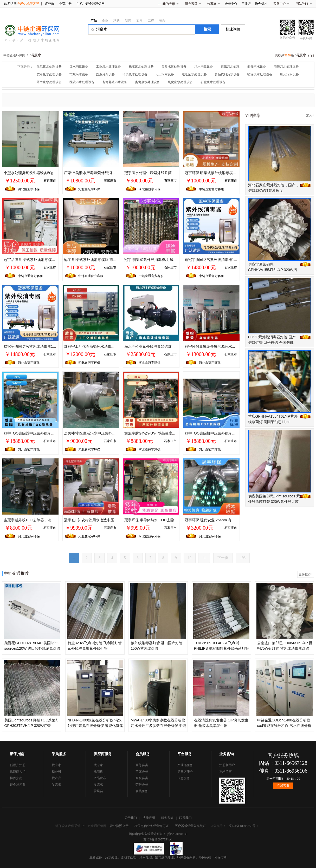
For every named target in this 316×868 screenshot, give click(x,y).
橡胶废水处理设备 (141, 67)
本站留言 (225, 772)
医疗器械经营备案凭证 (190, 826)
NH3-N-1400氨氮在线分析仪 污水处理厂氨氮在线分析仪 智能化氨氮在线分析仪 (95, 726)
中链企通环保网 (14, 55)
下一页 (223, 558)
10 (190, 558)
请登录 (49, 4)
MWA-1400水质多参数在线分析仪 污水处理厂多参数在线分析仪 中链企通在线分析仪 (159, 726)
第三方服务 (185, 772)
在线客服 (283, 786)
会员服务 (142, 791)
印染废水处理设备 (135, 74)
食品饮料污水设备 (227, 74)
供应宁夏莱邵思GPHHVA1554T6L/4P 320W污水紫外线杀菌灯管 (273, 270)
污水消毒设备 (204, 67)
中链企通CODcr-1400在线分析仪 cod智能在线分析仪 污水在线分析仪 (284, 726)
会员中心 (231, 4)
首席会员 (142, 772)
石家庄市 (50, 181)
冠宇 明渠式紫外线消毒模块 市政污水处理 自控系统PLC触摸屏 (115, 260)
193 (243, 558)
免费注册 (65, 4)
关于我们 (131, 818)
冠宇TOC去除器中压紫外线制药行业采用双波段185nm (48, 433)
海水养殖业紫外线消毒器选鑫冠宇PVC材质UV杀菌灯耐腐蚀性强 (176, 346)
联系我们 (185, 818)
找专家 (56, 765)
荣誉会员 (142, 785)
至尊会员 (142, 765)
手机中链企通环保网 (91, 4)
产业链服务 (185, 765)
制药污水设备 (289, 74)
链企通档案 (18, 785)
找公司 (56, 772)
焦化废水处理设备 (180, 82)
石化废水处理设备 (213, 82)
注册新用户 (227, 765)
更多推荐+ (306, 574)
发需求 (56, 785)
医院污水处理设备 (82, 82)
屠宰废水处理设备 (49, 82)
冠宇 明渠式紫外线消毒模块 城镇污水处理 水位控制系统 (170, 260)
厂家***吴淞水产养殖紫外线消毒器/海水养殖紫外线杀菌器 (110, 173)
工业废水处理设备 (108, 67)
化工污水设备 (165, 74)
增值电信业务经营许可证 (152, 826)
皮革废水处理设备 (49, 74)
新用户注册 (18, 765)
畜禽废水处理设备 (147, 82)
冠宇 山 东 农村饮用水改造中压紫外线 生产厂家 (102, 520)
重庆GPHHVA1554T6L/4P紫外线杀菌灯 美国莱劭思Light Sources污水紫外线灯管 (273, 422)
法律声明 (149, 818)
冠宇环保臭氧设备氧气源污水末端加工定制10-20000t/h (229, 346)
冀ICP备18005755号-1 (243, 826)
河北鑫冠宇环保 (29, 189)
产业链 (246, 4)
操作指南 (16, 778)
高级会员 (142, 778)
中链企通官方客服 (211, 189)
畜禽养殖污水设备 (115, 82)
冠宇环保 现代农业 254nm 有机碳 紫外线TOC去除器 (227, 520)
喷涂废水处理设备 (260, 74)
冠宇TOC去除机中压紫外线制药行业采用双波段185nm (229, 433)
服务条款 (167, 818)
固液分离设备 (105, 74)
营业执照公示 (119, 826)
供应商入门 (18, 772)
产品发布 (100, 778)
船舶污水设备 (257, 67)
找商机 (98, 772)
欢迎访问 (21, 4)
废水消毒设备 (79, 67)
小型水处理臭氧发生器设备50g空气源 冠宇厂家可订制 (47, 173)
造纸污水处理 (230, 67)
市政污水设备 (79, 74)
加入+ (310, 115)
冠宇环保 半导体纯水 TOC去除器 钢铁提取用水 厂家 (167, 520)
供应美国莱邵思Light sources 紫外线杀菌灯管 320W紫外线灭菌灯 (274, 502)
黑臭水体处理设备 (174, 67)
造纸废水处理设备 (194, 74)
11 (204, 558)
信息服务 (184, 778)
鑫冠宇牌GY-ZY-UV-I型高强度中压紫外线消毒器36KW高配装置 (175, 433)
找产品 (56, 778)
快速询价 (233, 29)
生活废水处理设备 (49, 67)
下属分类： (25, 67)
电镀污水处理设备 (286, 67)
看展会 (98, 791)
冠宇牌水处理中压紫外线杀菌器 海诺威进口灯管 (163, 173)
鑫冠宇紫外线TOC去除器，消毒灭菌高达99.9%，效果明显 (51, 520)
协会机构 (261, 4)
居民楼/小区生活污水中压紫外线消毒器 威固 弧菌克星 (107, 433)
